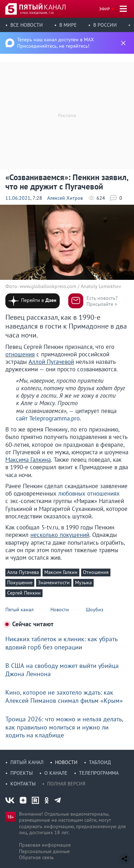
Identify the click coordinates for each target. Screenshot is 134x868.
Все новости (27, 25)
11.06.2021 (18, 198)
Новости (66, 762)
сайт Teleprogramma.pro (48, 418)
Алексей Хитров (65, 198)
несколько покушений (60, 535)
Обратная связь (36, 857)
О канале (56, 773)
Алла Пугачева (23, 572)
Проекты (22, 773)
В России (105, 25)
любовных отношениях (89, 493)
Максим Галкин (61, 572)
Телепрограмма (99, 773)
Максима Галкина (28, 460)
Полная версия (66, 784)
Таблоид (100, 762)
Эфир (105, 9)
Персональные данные (44, 851)
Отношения (96, 572)
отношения (20, 354)
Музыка (83, 582)
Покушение (20, 582)
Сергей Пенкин (24, 593)
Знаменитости (54, 582)
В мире (68, 25)
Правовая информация (45, 845)
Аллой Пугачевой (51, 362)
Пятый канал (27, 762)
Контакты (23, 784)
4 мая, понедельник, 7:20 (37, 13)
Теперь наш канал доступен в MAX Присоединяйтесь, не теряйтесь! (56, 43)
